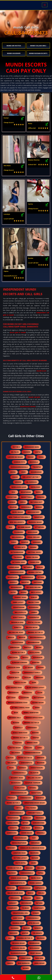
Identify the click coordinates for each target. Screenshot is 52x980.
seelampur (12, 763)
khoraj (23, 592)
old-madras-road (15, 688)
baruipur (25, 582)
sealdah (29, 868)
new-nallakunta (17, 522)
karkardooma (39, 823)
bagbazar (27, 818)
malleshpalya (20, 612)
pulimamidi (19, 532)
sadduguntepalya (17, 883)
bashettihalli (27, 497)
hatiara (39, 903)
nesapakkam (26, 492)
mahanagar (14, 693)
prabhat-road (20, 597)
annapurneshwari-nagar (35, 803)
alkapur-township (33, 783)
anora (13, 472)
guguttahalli (18, 617)
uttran (41, 577)
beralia (11, 637)
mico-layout (36, 592)
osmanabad (32, 728)
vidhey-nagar (35, 953)
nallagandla (17, 537)
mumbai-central (35, 572)
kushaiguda (34, 607)
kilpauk (11, 758)
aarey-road (18, 918)
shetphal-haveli (34, 552)
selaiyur (13, 507)
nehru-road (36, 878)
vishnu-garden (35, 883)
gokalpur (15, 673)
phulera (29, 748)
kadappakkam (19, 607)
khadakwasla (28, 577)
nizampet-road (17, 778)
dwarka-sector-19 (25, 938)
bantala (28, 647)
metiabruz (28, 567)
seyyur (25, 823)
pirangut (12, 798)
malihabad (16, 753)
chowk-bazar (27, 833)
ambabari (40, 758)
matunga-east (36, 502)
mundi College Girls (38, 46)
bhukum (27, 928)
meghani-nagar (18, 943)
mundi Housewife (14, 53)
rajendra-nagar (35, 522)
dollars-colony (34, 778)
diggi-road (26, 828)
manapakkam (13, 818)
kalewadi (12, 873)
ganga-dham (13, 823)
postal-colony (34, 622)
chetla (19, 808)
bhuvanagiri (26, 903)
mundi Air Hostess (14, 46)
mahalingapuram (19, 843)
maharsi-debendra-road (18, 703)
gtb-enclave (34, 923)
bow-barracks (24, 963)
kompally (19, 728)
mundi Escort (41, 371)
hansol (10, 963)
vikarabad (40, 818)
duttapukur (39, 698)
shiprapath (40, 888)
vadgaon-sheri (14, 667)
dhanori (27, 452)
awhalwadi (35, 487)
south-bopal (21, 863)
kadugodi (14, 933)
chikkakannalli (27, 873)
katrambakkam (17, 552)
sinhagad (39, 678)
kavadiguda (16, 783)
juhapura (36, 662)
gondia (12, 502)
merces (31, 893)
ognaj (41, 457)
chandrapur (34, 617)
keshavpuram (18, 642)
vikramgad (35, 843)
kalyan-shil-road (16, 632)
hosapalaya (12, 577)
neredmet (11, 848)
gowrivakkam (25, 888)
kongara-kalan (18, 948)
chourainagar (21, 838)
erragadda (15, 898)
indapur (22, 637)
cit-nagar (29, 667)
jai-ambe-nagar (24, 527)
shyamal (33, 788)
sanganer (37, 542)
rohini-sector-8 (13, 803)
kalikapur (34, 773)
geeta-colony (21, 683)
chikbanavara (26, 798)
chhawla (12, 958)
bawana (35, 733)
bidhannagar (16, 587)
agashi (15, 477)
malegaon (13, 657)
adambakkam (36, 472)
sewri (34, 683)
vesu (13, 492)
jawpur (25, 933)
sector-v (16, 447)
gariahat (13, 903)
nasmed (26, 968)
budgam (35, 858)
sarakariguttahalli (32, 673)
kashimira (15, 928)
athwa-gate (20, 547)
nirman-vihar (32, 743)
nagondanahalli (37, 637)
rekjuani (27, 898)
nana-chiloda (32, 557)
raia (10, 527)
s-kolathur (20, 788)
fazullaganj (35, 652)
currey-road (26, 958)
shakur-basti (14, 678)
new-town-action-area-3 (19, 517)
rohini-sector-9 (18, 652)
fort (34, 838)
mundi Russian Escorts (38, 53)
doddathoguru (37, 768)
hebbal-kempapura (31, 713)
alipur (13, 592)
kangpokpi (39, 517)
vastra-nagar (15, 748)
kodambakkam (34, 642)
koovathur (12, 497)
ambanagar (15, 647)
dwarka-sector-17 (20, 738)
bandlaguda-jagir (19, 487)
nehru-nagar (18, 512)
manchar (11, 888)
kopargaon (38, 657)
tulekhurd (25, 698)
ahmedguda (12, 833)
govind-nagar (38, 703)
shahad (31, 457)
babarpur (40, 798)
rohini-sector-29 (14, 868)
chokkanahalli (19, 773)
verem (37, 708)
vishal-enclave (34, 537)
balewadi (41, 938)
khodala (38, 828)
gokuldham (33, 532)
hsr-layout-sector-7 (31, 477)
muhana (16, 723)
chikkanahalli (33, 918)
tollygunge (31, 808)
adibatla (18, 627)
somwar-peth (19, 462)
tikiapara (18, 743)
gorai (40, 748)
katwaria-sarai (19, 562)
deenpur (25, 542)
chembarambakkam (33, 753)
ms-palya (15, 452)
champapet (13, 908)
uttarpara (40, 527)
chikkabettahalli (35, 813)
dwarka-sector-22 (35, 632)
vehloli (41, 893)
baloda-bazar (32, 627)
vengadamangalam (19, 793)
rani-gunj (39, 958)
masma (39, 647)
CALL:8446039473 (26, 33)
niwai (38, 898)
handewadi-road (17, 572)
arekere (18, 482)
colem (40, 693)
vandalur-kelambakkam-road (32, 848)
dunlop (34, 597)
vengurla (41, 833)
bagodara (34, 853)
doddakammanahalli (19, 467)
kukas (14, 542)
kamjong (41, 497)
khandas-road (18, 923)
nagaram (41, 763)
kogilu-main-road (20, 733)
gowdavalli (26, 507)
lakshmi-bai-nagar (15, 457)
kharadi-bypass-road (34, 718)
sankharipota (26, 763)
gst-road (12, 698)
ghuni (33, 863)
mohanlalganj (17, 622)
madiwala (34, 462)
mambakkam (34, 943)
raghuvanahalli (16, 813)
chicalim (27, 678)
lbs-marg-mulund (34, 587)
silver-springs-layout (35, 688)
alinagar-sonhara (20, 662)
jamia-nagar (39, 963)
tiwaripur (37, 467)
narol (38, 492)
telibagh (25, 908)
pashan (41, 667)
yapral (41, 873)
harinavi (22, 768)
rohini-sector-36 (25, 758)
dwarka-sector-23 (32, 723)
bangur (39, 507)
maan (11, 768)
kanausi (38, 928)
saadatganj (36, 793)
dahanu (33, 547)
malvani (41, 868)
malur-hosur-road (15, 893)
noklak (40, 567)
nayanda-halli (15, 718)
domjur (36, 913)
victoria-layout (20, 858)
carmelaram (14, 567)
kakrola (13, 582)
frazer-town (34, 602)
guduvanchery (34, 512)
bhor (16, 713)
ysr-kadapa (37, 933)
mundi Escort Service (28, 406)
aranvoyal (28, 693)
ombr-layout (18, 602)
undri (23, 472)
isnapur (36, 738)
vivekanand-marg (32, 447)
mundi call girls (34, 397)
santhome (38, 582)
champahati (39, 908)
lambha (34, 612)
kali (10, 938)
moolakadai (35, 948)
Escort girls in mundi (18, 332)
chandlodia (34, 562)
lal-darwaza (31, 482)
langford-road (19, 853)
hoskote (13, 828)
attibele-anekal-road (21, 708)
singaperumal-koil (20, 913)
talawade (18, 557)
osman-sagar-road (19, 878)
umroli (23, 502)
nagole (25, 657)
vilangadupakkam (18, 953)
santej (38, 452)
